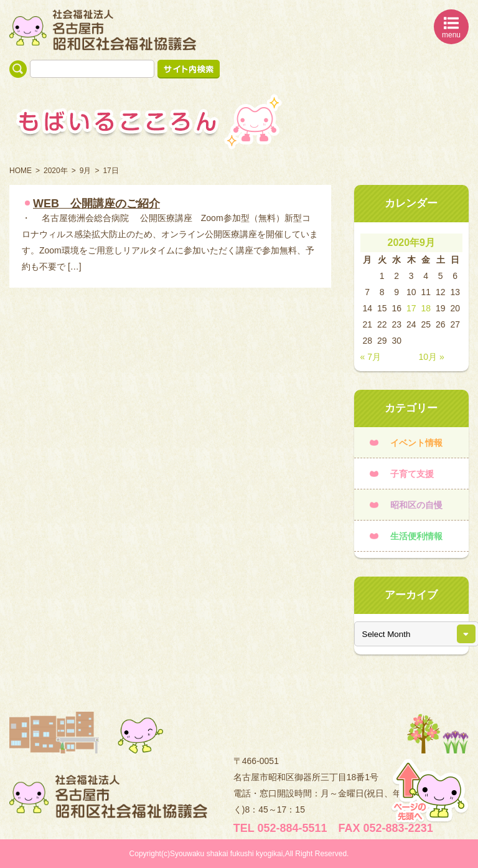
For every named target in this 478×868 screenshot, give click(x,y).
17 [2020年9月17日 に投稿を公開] (411, 308)
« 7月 (371, 357)
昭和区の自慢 (416, 505)
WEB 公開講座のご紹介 (96, 204)
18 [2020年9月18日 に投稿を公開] (426, 308)
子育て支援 (412, 474)
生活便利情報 (416, 536)
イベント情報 (416, 443)
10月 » (432, 357)
